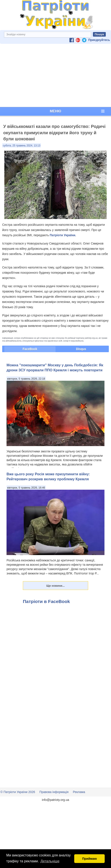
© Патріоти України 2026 (18, 792)
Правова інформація (54, 792)
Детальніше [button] (50, 861)
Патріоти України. (63, 235)
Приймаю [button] (89, 859)
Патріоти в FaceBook (46, 601)
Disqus (81, 349)
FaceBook (30, 349)
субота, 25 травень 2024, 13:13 (22, 146)
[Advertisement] (55, 75)
